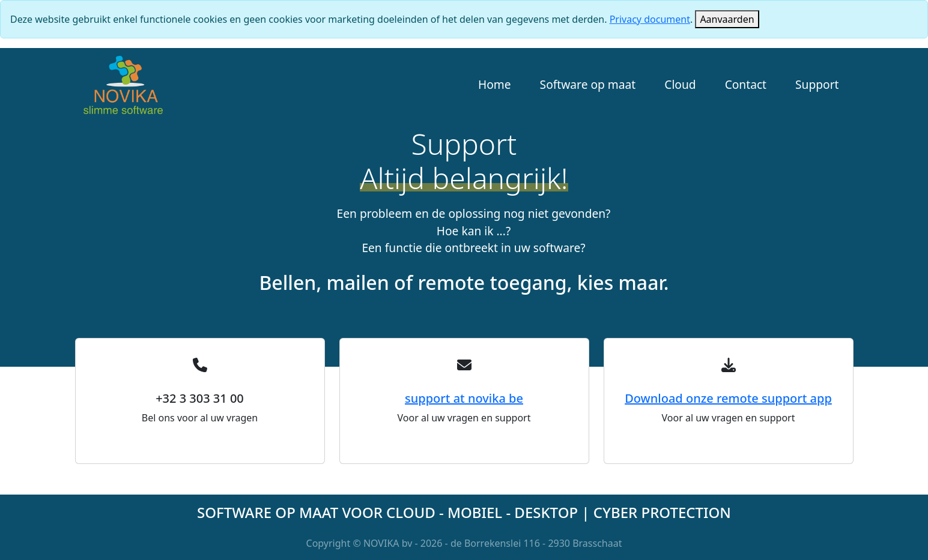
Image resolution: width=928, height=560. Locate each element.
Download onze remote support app (728, 398)
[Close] (727, 19)
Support (817, 84)
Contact (746, 84)
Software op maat (588, 84)
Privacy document (650, 19)
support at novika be (464, 398)
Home (495, 84)
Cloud (680, 84)
